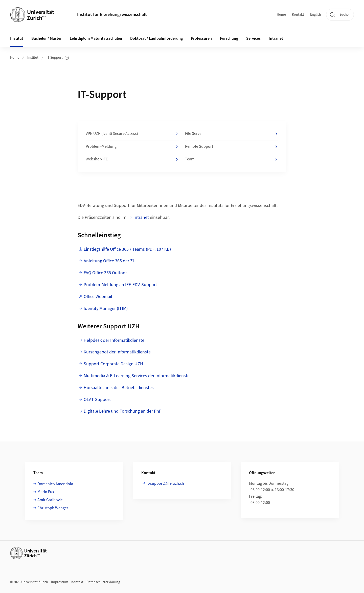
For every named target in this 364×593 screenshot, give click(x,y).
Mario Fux (46, 492)
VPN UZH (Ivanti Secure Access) (132, 134)
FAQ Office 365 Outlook (106, 273)
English (316, 15)
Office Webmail (98, 297)
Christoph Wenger (53, 508)
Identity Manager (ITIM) (106, 309)
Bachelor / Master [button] (47, 38)
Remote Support (232, 147)
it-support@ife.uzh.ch (165, 483)
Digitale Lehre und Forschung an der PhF (122, 411)
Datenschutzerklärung (103, 582)
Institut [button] (17, 38)
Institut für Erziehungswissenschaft (112, 15)
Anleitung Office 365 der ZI (109, 261)
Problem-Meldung (132, 147)
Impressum (60, 582)
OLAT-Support (97, 400)
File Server (232, 134)
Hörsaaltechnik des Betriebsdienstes (119, 388)
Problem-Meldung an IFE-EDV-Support (120, 285)
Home (281, 15)
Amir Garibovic (50, 500)
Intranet (276, 38)
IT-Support (58, 58)
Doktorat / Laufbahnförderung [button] (156, 38)
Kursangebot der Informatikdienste (117, 352)
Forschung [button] (229, 38)
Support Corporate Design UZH (113, 364)
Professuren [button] (201, 38)
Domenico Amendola (55, 484)
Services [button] (253, 38)
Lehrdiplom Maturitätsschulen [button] (96, 38)
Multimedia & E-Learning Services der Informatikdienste (137, 376)
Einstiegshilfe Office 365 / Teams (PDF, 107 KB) (127, 249)
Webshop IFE (132, 159)
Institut (33, 58)
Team (232, 159)
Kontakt (298, 15)
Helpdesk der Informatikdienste (114, 340)
